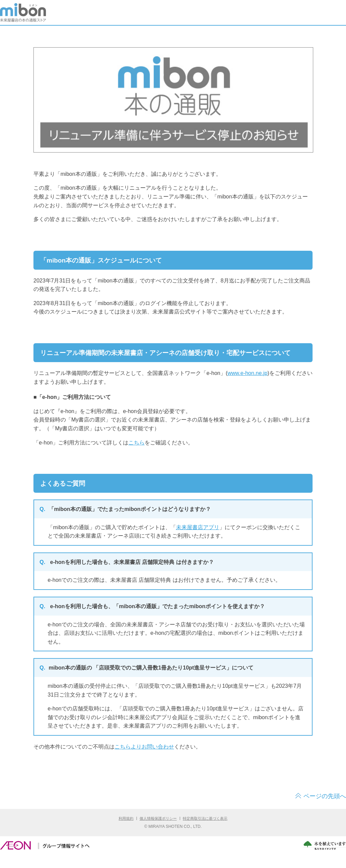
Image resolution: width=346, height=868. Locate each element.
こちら (137, 443)
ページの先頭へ (325, 796)
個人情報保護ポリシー (158, 818)
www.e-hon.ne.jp (247, 373)
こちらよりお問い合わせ (144, 747)
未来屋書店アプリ (198, 527)
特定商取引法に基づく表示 (205, 818)
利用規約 (126, 818)
